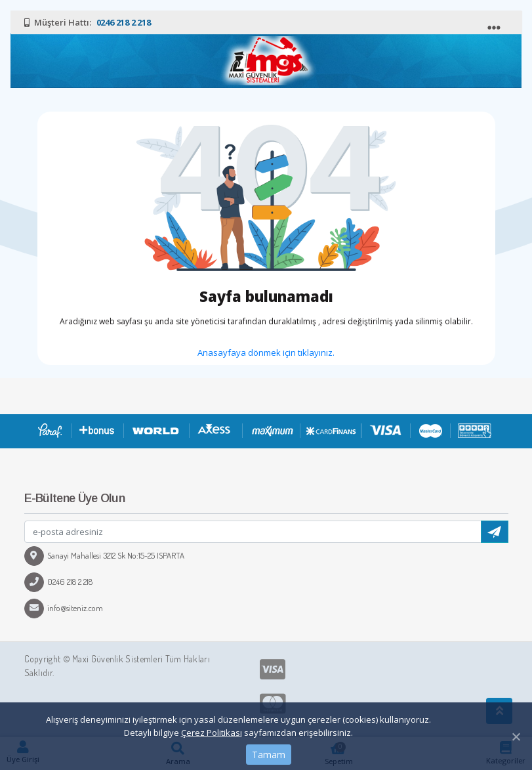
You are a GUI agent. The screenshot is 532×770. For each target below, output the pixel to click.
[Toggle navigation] (495, 24)
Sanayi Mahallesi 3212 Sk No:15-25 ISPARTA (104, 555)
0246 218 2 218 (58, 582)
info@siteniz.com (64, 608)
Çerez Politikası (212, 733)
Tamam (269, 755)
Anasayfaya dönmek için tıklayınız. (266, 353)
